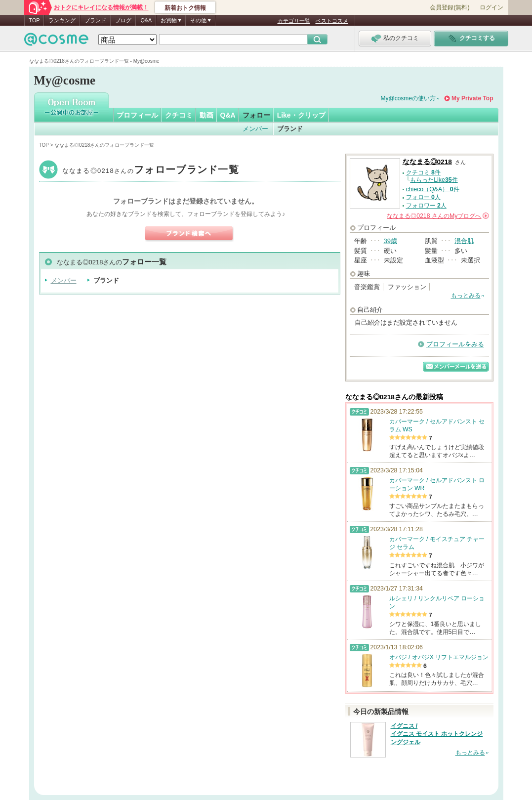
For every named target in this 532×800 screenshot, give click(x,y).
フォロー (256, 115)
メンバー (255, 129)
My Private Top (472, 98)
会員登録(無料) (450, 7)
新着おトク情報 (185, 8)
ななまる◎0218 (151, 171)
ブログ (123, 20)
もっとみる (466, 295)
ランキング (62, 20)
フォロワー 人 (426, 206)
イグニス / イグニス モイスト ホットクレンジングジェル (437, 734)
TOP (35, 20)
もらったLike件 (434, 180)
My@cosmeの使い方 (409, 98)
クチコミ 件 (423, 172)
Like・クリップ (301, 115)
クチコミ (179, 115)
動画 (206, 115)
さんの (438, 216)
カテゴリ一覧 (294, 21)
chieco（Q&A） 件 (433, 189)
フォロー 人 (423, 197)
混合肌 (464, 241)
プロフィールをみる (455, 344)
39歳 (390, 241)
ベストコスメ (332, 21)
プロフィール (137, 115)
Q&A (146, 20)
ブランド (95, 20)
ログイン (491, 7)
